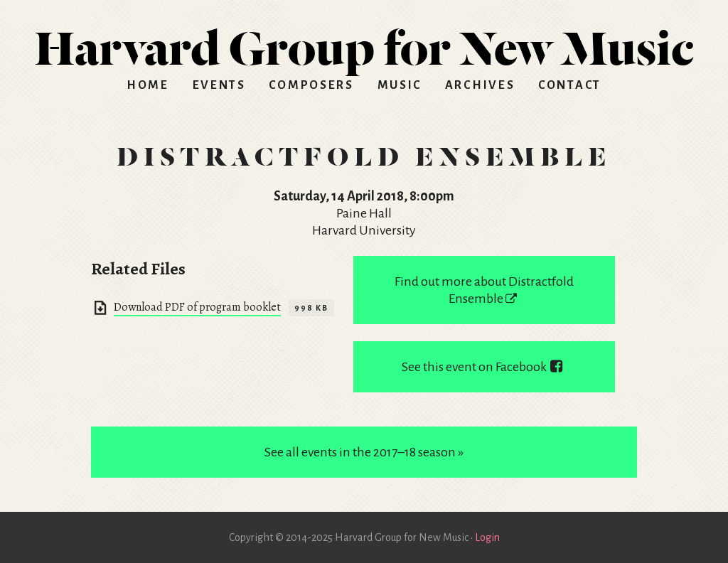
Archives (480, 85)
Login (487, 537)
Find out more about (484, 290)
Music (400, 85)
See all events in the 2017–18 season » (364, 452)
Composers (311, 85)
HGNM (364, 43)
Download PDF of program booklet (197, 307)
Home (148, 85)
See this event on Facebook (484, 367)
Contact (570, 85)
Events (219, 85)
